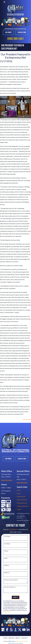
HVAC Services (21, 497)
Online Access (12, 641)
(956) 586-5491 (15, 39)
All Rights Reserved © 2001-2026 (21, 641)
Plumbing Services (22, 503)
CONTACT (24, 638)
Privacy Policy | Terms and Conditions (15, 643)
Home (19, 490)
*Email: (6, 558)
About (19, 493)
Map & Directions (7, 480)
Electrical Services (22, 500)
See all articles (27, 419)
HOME (5, 638)
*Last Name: (7, 544)
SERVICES (11, 638)
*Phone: (6, 551)
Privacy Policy (7, 612)
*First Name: (7, 536)
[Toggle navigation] (4, 2)
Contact (19, 509)
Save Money (8, 32)
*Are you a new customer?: (11, 580)
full (8, 82)
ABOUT (18, 638)
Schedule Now (22, 32)
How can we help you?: (10, 587)
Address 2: (7, 573)
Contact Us (16, 597)
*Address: (7, 565)
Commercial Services (23, 506)
